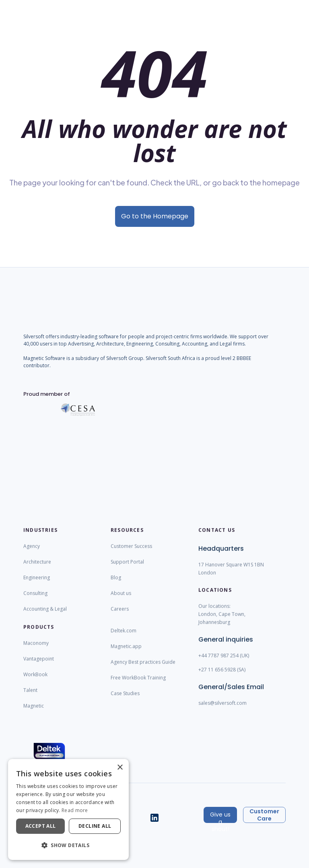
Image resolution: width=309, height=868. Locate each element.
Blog (116, 583)
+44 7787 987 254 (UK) (224, 661)
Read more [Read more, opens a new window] (75, 810)
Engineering (37, 583)
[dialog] (68, 809)
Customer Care (264, 815)
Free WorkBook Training (138, 684)
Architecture (37, 568)
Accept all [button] (41, 826)
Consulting (35, 599)
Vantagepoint (39, 665)
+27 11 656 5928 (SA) (222, 676)
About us (121, 599)
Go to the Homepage (155, 216)
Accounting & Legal (45, 615)
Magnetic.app (126, 652)
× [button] (120, 768)
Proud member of (47, 400)
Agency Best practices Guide (143, 668)
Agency (32, 552)
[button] (68, 845)
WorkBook (35, 680)
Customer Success (131, 552)
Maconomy (36, 649)
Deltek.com (124, 637)
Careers (120, 615)
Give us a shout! (220, 817)
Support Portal (127, 568)
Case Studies (125, 699)
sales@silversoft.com (222, 709)
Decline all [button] (95, 826)
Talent (30, 696)
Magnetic (34, 712)
